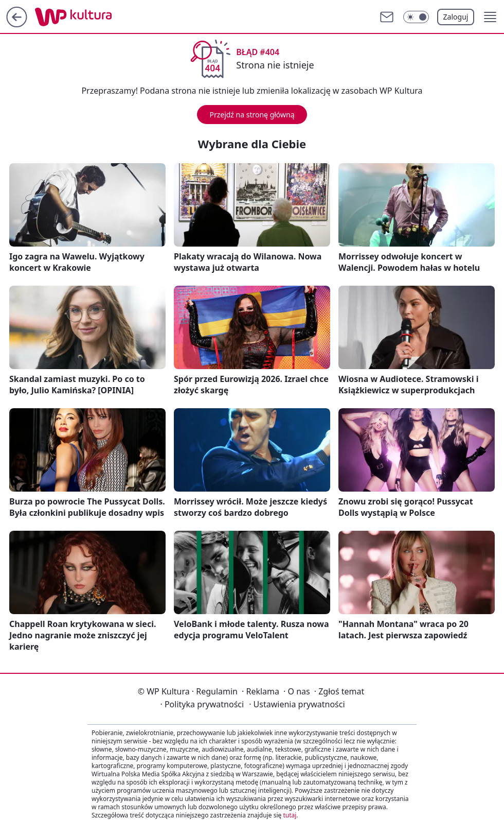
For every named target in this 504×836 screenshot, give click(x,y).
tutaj (290, 815)
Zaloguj (456, 17)
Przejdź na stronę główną (252, 115)
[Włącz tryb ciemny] (416, 17)
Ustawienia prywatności (297, 704)
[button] (490, 17)
